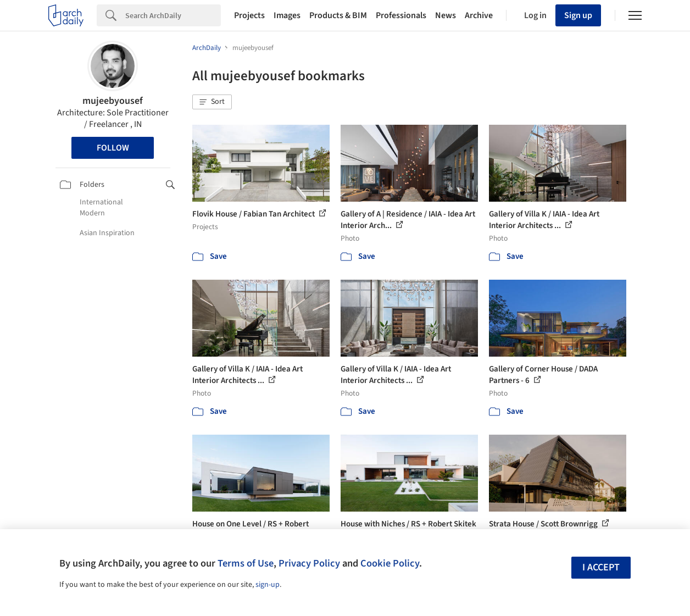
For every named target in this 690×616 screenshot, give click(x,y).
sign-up (268, 585)
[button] (212, 102)
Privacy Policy (309, 563)
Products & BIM (338, 15)
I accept (601, 567)
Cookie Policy (390, 563)
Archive (479, 15)
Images (287, 15)
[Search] (173, 15)
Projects (249, 15)
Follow (113, 148)
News (446, 15)
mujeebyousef (113, 101)
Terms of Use (246, 563)
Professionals (401, 15)
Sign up (578, 15)
